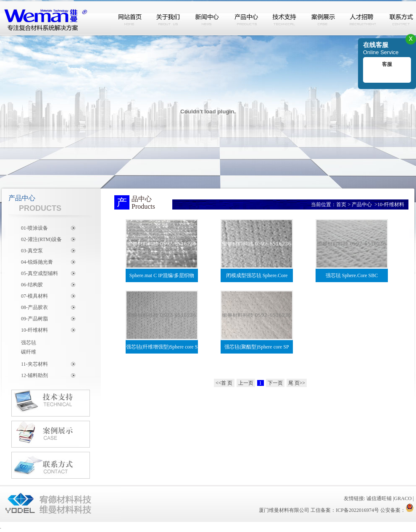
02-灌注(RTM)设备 (41, 239)
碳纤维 (29, 352)
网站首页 (130, 18)
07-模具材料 (34, 296)
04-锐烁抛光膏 (37, 262)
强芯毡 (29, 343)
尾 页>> (297, 383)
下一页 (275, 383)
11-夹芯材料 (34, 364)
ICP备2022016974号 (357, 510)
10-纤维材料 (34, 330)
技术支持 (285, 18)
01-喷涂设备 (34, 228)
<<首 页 (224, 383)
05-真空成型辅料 (39, 273)
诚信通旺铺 (379, 498)
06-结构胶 (32, 285)
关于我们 (169, 18)
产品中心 (246, 18)
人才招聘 (362, 18)
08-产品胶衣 (34, 307)
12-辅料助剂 (34, 375)
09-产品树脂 (34, 319)
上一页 (246, 383)
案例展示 (324, 18)
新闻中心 (208, 18)
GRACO (403, 498)
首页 (341, 204)
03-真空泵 (32, 251)
